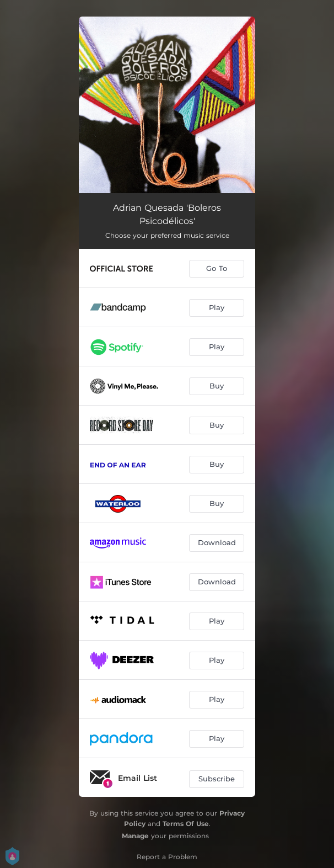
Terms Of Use (186, 824)
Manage (135, 836)
